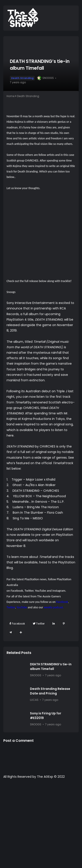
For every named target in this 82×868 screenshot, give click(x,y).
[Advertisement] (41, 826)
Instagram (59, 591)
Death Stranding (22, 78)
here (10, 435)
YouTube (40, 591)
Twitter (29, 591)
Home (10, 96)
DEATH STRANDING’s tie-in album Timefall (51, 667)
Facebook (17, 591)
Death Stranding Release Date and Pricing (50, 691)
